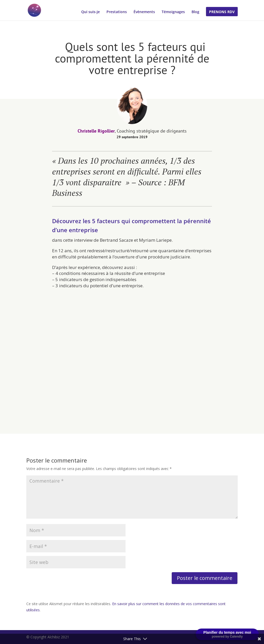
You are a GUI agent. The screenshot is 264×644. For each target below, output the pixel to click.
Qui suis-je (90, 12)
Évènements (144, 12)
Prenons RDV (222, 12)
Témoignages (173, 12)
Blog (195, 12)
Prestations (117, 12)
